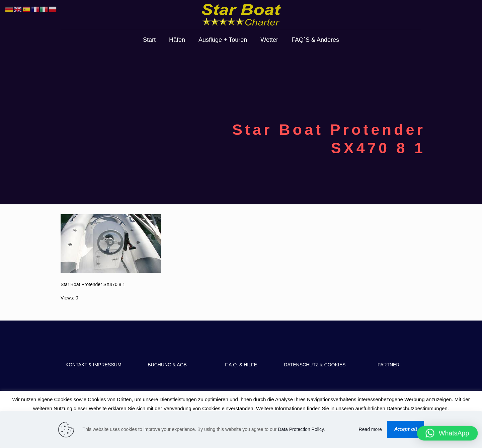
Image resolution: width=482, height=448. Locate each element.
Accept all (406, 429)
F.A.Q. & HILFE (241, 365)
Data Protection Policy (301, 429)
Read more (370, 429)
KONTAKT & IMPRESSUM (94, 365)
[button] (448, 433)
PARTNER (389, 365)
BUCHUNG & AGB (167, 365)
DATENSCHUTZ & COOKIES (315, 365)
